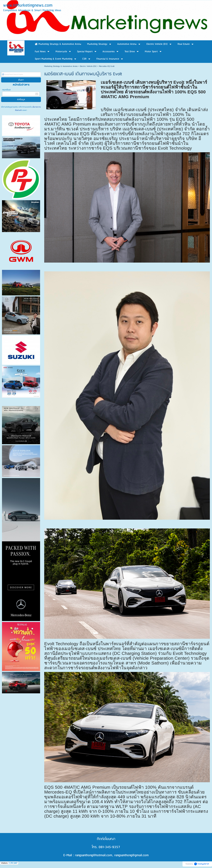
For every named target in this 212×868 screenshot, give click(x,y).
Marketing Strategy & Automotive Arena (61, 66)
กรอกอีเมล (6, 90)
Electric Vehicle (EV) (88, 66)
